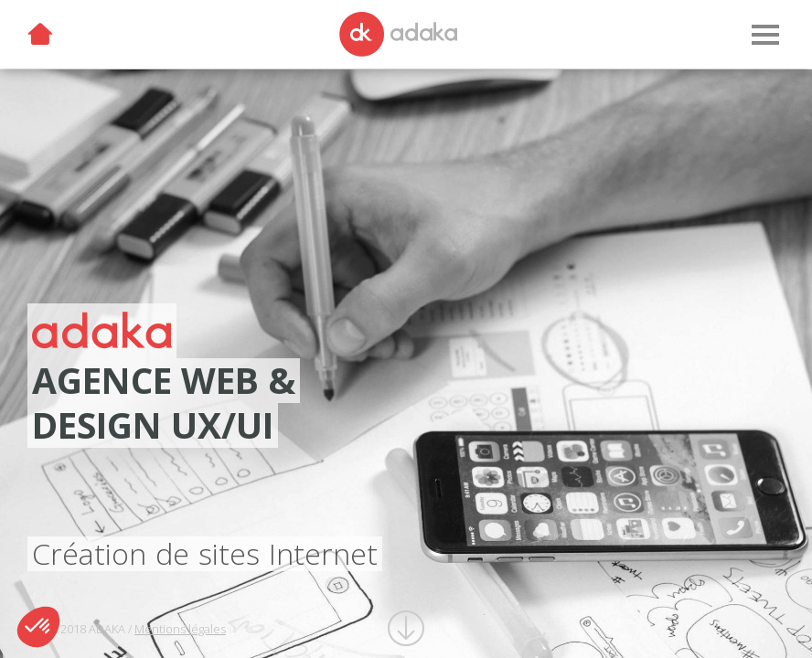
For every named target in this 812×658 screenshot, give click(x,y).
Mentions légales (180, 629)
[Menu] (765, 35)
